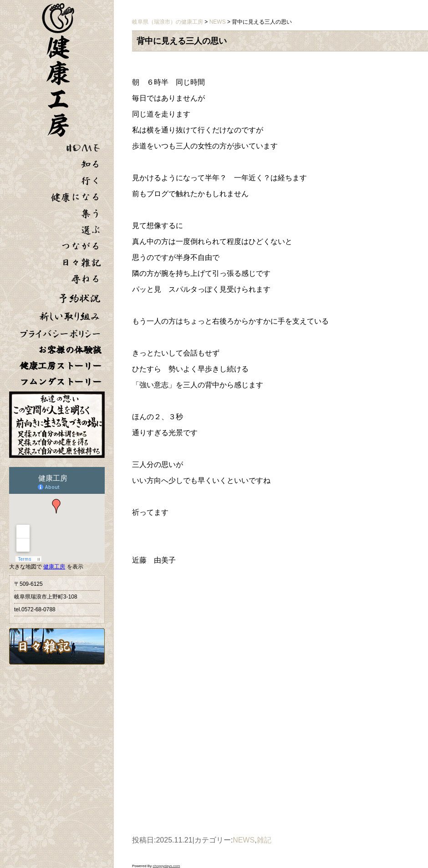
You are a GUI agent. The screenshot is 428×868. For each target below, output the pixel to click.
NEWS (244, 840)
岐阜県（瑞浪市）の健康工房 (168, 22)
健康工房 (54, 567)
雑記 (264, 840)
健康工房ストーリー (61, 366)
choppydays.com (166, 866)
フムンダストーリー (61, 382)
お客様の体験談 (70, 350)
